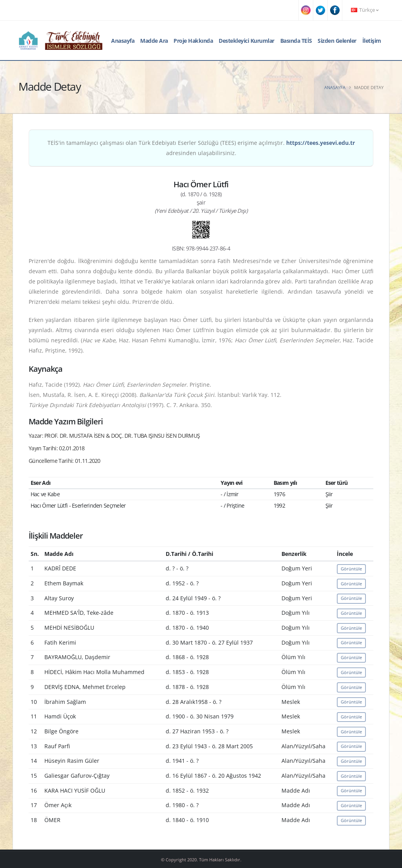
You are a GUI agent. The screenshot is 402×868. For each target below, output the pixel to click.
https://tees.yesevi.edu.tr (321, 143)
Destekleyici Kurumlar (247, 41)
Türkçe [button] (365, 10)
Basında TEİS (296, 41)
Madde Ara (154, 41)
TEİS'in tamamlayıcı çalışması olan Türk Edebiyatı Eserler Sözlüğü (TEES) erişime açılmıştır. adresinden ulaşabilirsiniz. (201, 148)
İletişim (372, 41)
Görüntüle (351, 569)
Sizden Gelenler (337, 41)
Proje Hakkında (193, 41)
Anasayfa (123, 41)
